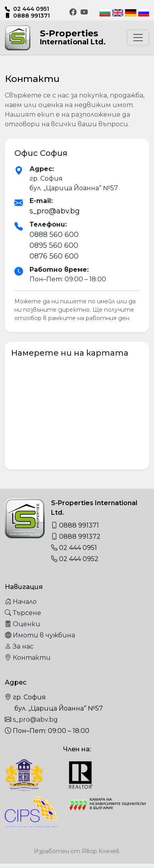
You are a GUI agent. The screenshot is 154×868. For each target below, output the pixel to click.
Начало (21, 602)
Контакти (28, 658)
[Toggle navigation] (138, 38)
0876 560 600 (54, 256)
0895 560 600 (54, 245)
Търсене (23, 613)
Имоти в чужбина (40, 635)
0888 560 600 (54, 235)
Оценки (23, 624)
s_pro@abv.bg (55, 211)
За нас (19, 646)
